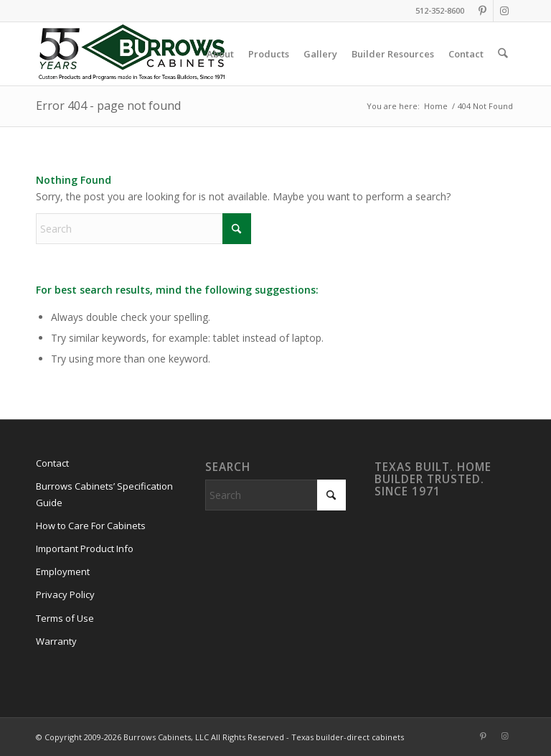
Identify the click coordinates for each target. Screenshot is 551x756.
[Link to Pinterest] (482, 11)
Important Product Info (85, 549)
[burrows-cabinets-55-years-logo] (132, 54)
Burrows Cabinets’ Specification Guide (104, 494)
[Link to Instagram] (504, 11)
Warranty (56, 641)
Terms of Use (65, 618)
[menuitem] (221, 54)
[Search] (503, 54)
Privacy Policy (65, 594)
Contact (52, 463)
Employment (63, 571)
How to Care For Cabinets (91, 526)
